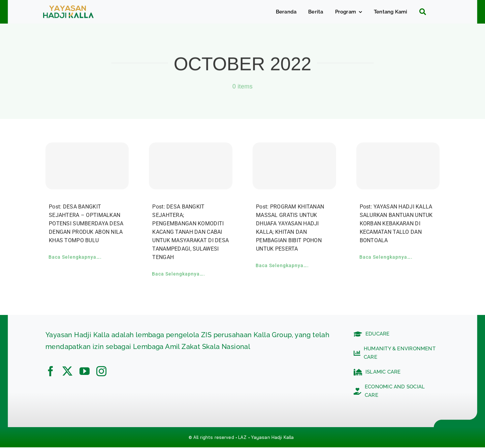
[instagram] (101, 371)
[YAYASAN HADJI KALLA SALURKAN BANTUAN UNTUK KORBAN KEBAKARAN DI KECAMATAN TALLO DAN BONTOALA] (398, 166)
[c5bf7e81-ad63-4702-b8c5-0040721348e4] (68, 9)
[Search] (420, 12)
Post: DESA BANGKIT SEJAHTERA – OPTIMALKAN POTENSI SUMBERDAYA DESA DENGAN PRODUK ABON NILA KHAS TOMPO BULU (86, 223)
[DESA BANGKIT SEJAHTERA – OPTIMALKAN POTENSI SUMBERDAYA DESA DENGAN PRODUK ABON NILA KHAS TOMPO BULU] (87, 166)
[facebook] (51, 371)
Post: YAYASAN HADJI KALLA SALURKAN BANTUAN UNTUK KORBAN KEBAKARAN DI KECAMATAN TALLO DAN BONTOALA (396, 223)
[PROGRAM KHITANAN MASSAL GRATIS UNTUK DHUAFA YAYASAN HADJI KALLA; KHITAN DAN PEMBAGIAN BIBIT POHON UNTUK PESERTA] (294, 166)
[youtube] (85, 371)
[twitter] (67, 371)
